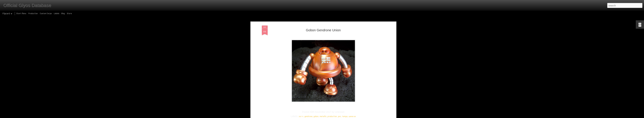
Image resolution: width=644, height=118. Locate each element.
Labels (57, 13)
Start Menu (21, 13)
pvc (339, 33)
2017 (301, 33)
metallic (323, 33)
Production (33, 13)
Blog (63, 13)
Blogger (336, 116)
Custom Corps (46, 13)
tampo (345, 33)
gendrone (308, 33)
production (332, 33)
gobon (316, 33)
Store (69, 13)
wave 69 (352, 33)
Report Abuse (346, 116)
